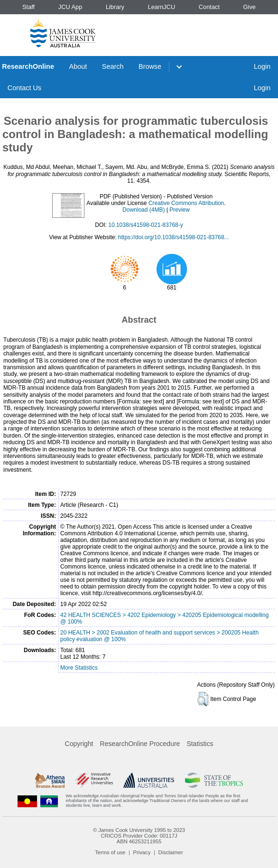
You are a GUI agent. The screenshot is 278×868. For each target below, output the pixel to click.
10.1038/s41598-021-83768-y (145, 225)
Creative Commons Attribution (186, 203)
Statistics (200, 744)
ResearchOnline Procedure (140, 744)
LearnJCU (162, 7)
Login (262, 66)
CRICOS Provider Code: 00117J (139, 836)
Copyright (79, 744)
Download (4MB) (144, 210)
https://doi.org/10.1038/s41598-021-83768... (174, 237)
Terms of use (110, 852)
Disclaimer (171, 852)
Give (250, 7)
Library (115, 7)
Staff (28, 7)
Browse (150, 66)
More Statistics (79, 668)
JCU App (70, 7)
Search (113, 66)
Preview (180, 210)
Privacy (142, 852)
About (78, 66)
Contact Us (24, 88)
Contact (209, 7)
